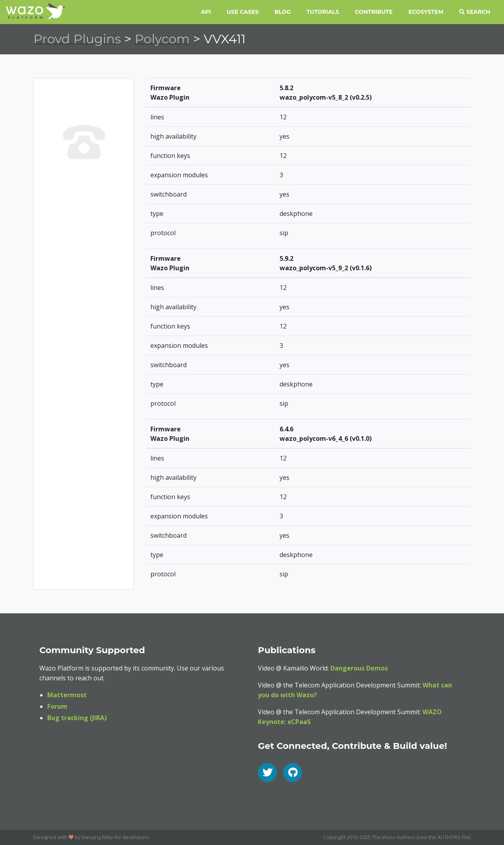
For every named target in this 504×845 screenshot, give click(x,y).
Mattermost (67, 695)
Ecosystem (426, 12)
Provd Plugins (77, 39)
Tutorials (323, 12)
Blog (283, 12)
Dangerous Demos (359, 668)
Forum (57, 706)
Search (475, 12)
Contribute (374, 12)
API (206, 12)
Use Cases (243, 12)
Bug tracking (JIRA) (77, 718)
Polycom (162, 39)
